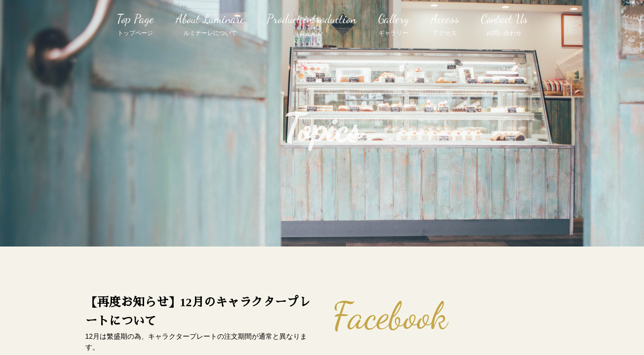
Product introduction (311, 25)
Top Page (135, 25)
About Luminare (210, 25)
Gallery (394, 25)
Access (445, 25)
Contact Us (504, 25)
